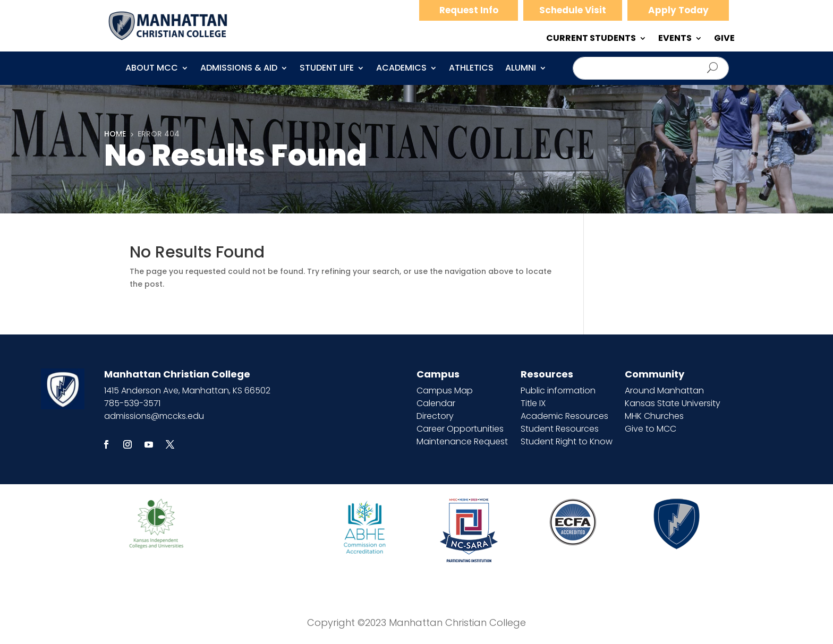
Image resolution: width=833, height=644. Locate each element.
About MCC (152, 69)
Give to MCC (651, 429)
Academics (401, 69)
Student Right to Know (567, 441)
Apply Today (678, 10)
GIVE (724, 39)
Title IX (533, 403)
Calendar (436, 403)
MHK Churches (654, 416)
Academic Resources (564, 416)
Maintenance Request (462, 441)
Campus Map (445, 390)
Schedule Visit (573, 10)
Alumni (521, 69)
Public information (558, 390)
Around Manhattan (664, 390)
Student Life (327, 69)
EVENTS (675, 39)
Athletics (471, 69)
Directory (435, 416)
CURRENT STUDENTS (591, 39)
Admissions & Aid (239, 69)
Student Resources (560, 429)
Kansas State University (673, 403)
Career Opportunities (460, 429)
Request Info (469, 10)
